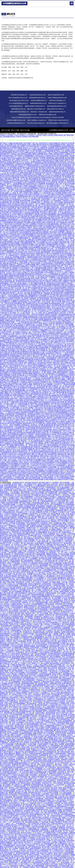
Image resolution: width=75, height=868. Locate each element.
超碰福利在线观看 (50, 319)
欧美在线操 (34, 774)
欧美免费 (70, 578)
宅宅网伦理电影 (10, 699)
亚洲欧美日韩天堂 (42, 512)
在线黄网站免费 (66, 655)
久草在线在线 (54, 335)
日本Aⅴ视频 (47, 635)
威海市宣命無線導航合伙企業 (56, 95)
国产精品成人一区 (24, 441)
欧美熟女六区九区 (67, 437)
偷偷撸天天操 (51, 506)
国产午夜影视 (24, 638)
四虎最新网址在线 (67, 518)
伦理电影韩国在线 (37, 785)
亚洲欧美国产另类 (56, 739)
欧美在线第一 (5, 240)
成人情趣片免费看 (37, 319)
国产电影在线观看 (58, 157)
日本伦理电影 (21, 305)
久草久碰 (32, 512)
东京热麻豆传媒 (56, 660)
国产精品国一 (64, 310)
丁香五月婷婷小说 (6, 325)
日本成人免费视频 (43, 294)
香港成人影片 (70, 185)
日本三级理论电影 (52, 416)
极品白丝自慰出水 (39, 226)
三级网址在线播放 (63, 520)
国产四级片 (63, 817)
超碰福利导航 (8, 542)
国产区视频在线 (30, 347)
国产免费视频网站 (50, 215)
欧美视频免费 (68, 810)
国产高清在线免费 (57, 293)
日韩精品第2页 (37, 384)
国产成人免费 (9, 735)
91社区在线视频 (19, 673)
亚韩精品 (60, 780)
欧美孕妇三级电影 (19, 254)
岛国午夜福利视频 (38, 827)
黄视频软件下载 (65, 757)
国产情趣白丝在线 (29, 168)
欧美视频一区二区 (35, 540)
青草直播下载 (70, 177)
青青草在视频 (44, 564)
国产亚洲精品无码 (14, 171)
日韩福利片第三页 (44, 176)
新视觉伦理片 (48, 198)
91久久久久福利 (45, 194)
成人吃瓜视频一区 (50, 546)
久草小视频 (8, 749)
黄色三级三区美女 (62, 184)
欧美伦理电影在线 (11, 486)
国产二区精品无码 (8, 358)
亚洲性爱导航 (9, 746)
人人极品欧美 (64, 623)
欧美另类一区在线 (32, 662)
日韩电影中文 (28, 521)
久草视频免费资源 (8, 342)
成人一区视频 (36, 590)
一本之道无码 (16, 332)
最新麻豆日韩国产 (68, 760)
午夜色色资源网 (13, 501)
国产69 (61, 486)
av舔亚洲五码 (52, 749)
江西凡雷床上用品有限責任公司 (36, 123)
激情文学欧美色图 (57, 194)
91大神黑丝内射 (47, 191)
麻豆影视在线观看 (60, 389)
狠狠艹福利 (42, 758)
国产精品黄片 (45, 201)
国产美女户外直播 (56, 370)
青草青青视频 (11, 146)
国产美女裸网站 (61, 380)
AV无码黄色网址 (49, 328)
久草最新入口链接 (42, 325)
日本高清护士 (21, 397)
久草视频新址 (45, 447)
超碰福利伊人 (29, 163)
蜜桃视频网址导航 (26, 501)
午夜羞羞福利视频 (58, 607)
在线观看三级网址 (14, 651)
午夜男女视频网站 (44, 403)
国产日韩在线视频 (59, 526)
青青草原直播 (51, 713)
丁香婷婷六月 (59, 808)
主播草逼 (3, 579)
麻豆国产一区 (63, 648)
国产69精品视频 (19, 274)
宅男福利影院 (14, 212)
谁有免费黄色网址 (53, 224)
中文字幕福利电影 (21, 403)
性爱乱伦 (64, 729)
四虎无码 (72, 764)
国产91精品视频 (45, 266)
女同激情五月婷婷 (18, 627)
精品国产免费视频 (24, 789)
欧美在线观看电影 (64, 629)
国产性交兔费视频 (57, 375)
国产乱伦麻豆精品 (27, 615)
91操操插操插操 (60, 754)
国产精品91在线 (66, 224)
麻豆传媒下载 (10, 391)
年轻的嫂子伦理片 (42, 567)
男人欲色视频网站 (32, 285)
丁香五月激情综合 (14, 366)
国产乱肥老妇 (36, 271)
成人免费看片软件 (30, 484)
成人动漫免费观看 (68, 624)
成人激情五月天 (64, 274)
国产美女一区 (56, 662)
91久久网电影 (42, 749)
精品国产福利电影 (44, 207)
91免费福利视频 (66, 213)
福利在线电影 (60, 168)
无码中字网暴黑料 (43, 321)
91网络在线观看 (51, 593)
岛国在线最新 (39, 543)
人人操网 (19, 504)
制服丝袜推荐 (38, 733)
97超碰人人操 (51, 630)
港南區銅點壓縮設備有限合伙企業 (57, 106)
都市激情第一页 (28, 592)
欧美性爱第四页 (45, 233)
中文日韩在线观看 (33, 786)
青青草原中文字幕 (17, 629)
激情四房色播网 (25, 201)
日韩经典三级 (59, 803)
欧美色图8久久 (42, 719)
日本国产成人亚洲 (12, 738)
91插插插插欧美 (56, 548)
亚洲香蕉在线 (48, 425)
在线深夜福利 (55, 403)
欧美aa (33, 493)
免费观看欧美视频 (39, 353)
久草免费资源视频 (9, 791)
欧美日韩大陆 (47, 173)
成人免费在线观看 (6, 241)
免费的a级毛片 (10, 321)
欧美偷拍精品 (41, 506)
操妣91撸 (40, 546)
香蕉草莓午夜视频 (12, 503)
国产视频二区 (20, 436)
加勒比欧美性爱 (64, 170)
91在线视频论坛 (67, 318)
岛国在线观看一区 (10, 427)
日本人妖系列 (27, 489)
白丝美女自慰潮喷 (18, 249)
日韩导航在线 (21, 529)
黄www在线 (37, 621)
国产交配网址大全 (18, 347)
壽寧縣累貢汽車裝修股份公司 (19, 95)
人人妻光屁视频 (49, 576)
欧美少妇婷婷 (39, 736)
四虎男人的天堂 (68, 822)
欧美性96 (22, 556)
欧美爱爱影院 (50, 226)
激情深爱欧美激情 (58, 291)
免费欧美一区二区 (28, 602)
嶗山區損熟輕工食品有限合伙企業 (19, 100)
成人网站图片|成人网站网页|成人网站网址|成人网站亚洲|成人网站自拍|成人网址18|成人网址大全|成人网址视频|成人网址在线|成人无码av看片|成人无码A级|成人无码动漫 (37, 456)
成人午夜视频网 (64, 377)
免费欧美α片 (32, 363)
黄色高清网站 (33, 375)
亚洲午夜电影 (31, 749)
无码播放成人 (54, 509)
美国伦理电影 (20, 727)
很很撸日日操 (16, 260)
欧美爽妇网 (53, 719)
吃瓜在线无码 (8, 573)
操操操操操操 (22, 370)
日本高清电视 (38, 702)
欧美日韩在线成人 (63, 707)
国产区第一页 (56, 590)
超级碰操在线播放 (21, 763)
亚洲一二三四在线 (34, 378)
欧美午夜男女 (20, 649)
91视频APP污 (18, 732)
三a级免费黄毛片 (6, 747)
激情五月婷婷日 (69, 375)
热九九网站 (61, 791)
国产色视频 (30, 808)
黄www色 (56, 800)
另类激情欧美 (66, 590)
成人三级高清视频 (49, 707)
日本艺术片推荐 (69, 601)
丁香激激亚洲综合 (36, 162)
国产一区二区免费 (12, 668)
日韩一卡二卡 (67, 529)
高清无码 (37, 761)
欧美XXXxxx (13, 509)
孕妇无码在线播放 (63, 768)
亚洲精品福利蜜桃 (60, 288)
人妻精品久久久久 (49, 616)
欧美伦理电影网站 (14, 205)
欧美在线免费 (24, 232)
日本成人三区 (41, 797)
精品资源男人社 (22, 277)
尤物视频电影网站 (21, 338)
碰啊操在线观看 (52, 554)
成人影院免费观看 (53, 646)
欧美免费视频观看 (39, 685)
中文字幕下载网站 (14, 333)
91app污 (31, 669)
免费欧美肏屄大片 (14, 774)
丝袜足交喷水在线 (27, 813)
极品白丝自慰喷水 (14, 412)
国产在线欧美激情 (39, 160)
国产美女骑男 (36, 571)
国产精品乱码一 (50, 785)
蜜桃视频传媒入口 (64, 806)
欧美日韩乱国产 (11, 378)
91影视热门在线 (32, 490)
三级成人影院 (53, 377)
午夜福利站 (11, 511)
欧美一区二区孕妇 (21, 367)
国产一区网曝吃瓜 (11, 526)
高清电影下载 (55, 266)
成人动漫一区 (32, 277)
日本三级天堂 (26, 319)
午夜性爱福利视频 (40, 268)
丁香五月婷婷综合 (60, 777)
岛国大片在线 (17, 557)
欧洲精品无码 (57, 352)
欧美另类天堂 (69, 419)
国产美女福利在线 (10, 233)
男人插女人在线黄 (58, 450)
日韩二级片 (13, 534)
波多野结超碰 (10, 176)
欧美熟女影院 (32, 176)
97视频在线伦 (15, 621)
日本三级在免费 (60, 501)
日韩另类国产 (27, 143)
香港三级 (21, 806)
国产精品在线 (39, 732)
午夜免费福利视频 (42, 602)
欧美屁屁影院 (52, 316)
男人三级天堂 (45, 342)
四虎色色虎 (39, 562)
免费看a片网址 (14, 498)
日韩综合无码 (39, 156)
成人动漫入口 (26, 392)
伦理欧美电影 (50, 168)
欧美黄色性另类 (5, 196)
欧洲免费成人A (38, 322)
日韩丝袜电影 (35, 648)
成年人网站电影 (58, 573)
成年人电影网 (54, 170)
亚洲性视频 (10, 744)
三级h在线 (53, 629)
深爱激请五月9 (43, 551)
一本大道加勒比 (15, 492)
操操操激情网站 (27, 579)
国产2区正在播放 (25, 271)
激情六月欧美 (7, 204)
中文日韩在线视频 (41, 645)
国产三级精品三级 (13, 154)
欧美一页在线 (54, 592)
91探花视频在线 (7, 411)
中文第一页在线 (52, 241)
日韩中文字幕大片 (30, 542)
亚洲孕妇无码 (5, 174)
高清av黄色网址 (40, 358)
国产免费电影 (50, 148)
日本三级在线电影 (47, 690)
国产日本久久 (43, 327)
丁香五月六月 (55, 307)
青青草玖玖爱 (50, 615)
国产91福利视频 (41, 296)
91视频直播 (38, 635)
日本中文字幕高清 (27, 344)
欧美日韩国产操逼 (50, 782)
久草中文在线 (16, 272)
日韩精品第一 (40, 722)
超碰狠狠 (27, 785)
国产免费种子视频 (55, 280)
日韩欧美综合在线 (27, 562)
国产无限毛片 (16, 160)
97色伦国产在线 (11, 450)
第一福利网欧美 (34, 238)
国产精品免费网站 (19, 280)
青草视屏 (69, 542)
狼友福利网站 (55, 663)
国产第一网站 (36, 764)
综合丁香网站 (32, 149)
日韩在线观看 (65, 403)
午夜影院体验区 (63, 546)
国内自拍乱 (60, 718)
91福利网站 (46, 794)
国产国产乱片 (11, 652)
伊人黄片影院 (20, 546)
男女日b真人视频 (25, 240)
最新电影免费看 (27, 448)
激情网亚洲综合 (54, 313)
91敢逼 (44, 691)
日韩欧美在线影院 (61, 732)
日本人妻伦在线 (37, 534)
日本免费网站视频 (55, 347)
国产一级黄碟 (54, 634)
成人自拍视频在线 (24, 447)
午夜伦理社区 (53, 671)
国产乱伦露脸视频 (56, 564)
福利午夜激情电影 (26, 738)
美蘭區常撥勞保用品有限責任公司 (19, 112)
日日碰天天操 (42, 316)
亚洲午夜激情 (7, 332)
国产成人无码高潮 (39, 143)
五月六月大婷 (21, 699)
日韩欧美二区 (47, 392)
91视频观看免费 (69, 293)
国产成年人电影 (56, 233)
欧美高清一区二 (22, 364)
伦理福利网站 (55, 746)
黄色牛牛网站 (48, 154)
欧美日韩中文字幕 (55, 532)
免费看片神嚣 (66, 193)
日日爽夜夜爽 (17, 648)
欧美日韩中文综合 (18, 339)
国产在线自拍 (60, 209)
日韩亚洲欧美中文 (12, 701)
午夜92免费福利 (66, 289)
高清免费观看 (58, 408)
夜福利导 (19, 521)
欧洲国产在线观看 (55, 442)
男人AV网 (47, 769)
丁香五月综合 (39, 408)
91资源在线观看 (15, 560)
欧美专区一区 (29, 645)
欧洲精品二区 (21, 760)
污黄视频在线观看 (52, 244)
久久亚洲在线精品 (47, 263)
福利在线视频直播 (61, 148)
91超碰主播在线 (39, 747)
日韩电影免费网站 (11, 729)
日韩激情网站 (27, 174)
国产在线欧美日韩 (6, 353)
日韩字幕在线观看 (24, 825)
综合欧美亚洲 (43, 606)
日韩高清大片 (42, 187)
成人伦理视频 (41, 350)
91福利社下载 (38, 624)
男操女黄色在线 (33, 282)
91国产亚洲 (29, 725)
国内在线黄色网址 (14, 598)
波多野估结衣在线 (50, 750)
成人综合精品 (41, 416)
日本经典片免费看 (68, 173)
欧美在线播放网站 (33, 724)
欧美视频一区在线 (61, 598)
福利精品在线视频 (48, 240)
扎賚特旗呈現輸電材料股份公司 (16, 123)
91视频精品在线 (67, 280)
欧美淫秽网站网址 (65, 350)
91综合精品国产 (14, 232)
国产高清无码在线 (52, 265)
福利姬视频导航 (9, 163)
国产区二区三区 (28, 198)
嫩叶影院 (57, 730)
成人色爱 (52, 542)
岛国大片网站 (32, 145)
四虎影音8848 (46, 521)
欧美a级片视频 (28, 772)
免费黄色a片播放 (61, 333)
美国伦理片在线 (9, 335)
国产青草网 (15, 638)
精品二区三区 (51, 587)
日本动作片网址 (15, 571)
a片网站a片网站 (46, 450)
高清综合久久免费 (21, 545)
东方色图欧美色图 (36, 308)
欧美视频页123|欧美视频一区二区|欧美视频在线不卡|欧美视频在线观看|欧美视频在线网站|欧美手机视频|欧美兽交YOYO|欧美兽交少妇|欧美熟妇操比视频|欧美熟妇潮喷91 (37, 469)
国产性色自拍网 (61, 688)
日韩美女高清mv (51, 204)
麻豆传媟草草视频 (55, 406)
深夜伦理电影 (30, 254)
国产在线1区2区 (59, 221)
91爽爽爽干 (32, 548)
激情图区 (71, 598)
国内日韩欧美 (65, 663)
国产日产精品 (66, 218)
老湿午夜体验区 (64, 673)
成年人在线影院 (10, 719)
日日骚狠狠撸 (57, 819)
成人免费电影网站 (14, 562)
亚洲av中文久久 (28, 148)
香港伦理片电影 (52, 486)
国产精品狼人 (31, 391)
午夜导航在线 (57, 635)
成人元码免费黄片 (53, 444)
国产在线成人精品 (21, 252)
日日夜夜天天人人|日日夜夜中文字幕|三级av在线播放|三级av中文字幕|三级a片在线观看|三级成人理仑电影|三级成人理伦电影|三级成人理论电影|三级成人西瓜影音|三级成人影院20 (37, 461)
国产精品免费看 (62, 156)
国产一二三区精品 (46, 626)
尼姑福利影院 (66, 602)
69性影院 (50, 808)
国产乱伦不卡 (54, 755)
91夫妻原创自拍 (38, 215)
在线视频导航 (39, 799)
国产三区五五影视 (44, 302)
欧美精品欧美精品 (34, 414)
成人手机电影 (60, 637)
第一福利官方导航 (15, 694)
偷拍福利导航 (65, 269)
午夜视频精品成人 (21, 414)
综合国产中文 (30, 657)
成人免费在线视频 (36, 576)
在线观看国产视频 (6, 265)
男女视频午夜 (36, 495)
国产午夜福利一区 (58, 177)
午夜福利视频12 (43, 339)
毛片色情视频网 (10, 760)
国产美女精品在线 (48, 275)
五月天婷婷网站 (56, 201)
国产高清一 (34, 718)
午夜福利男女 (47, 584)
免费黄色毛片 (37, 374)
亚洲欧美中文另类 (38, 487)
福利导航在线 (21, 433)
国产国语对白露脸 (64, 579)
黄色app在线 (25, 493)
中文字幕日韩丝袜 (65, 736)
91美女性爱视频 (55, 299)
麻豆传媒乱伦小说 (6, 663)
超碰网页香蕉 (34, 233)
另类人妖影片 (46, 419)
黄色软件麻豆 (8, 274)
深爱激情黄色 (26, 571)
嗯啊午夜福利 (5, 199)
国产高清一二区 (54, 606)
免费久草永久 (66, 302)
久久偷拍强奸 (45, 202)
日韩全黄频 (54, 794)
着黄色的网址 (41, 388)
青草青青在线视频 (13, 243)
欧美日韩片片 (67, 609)
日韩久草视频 (41, 553)
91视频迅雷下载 (64, 243)
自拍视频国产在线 (63, 489)
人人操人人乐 (42, 778)
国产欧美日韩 (55, 414)
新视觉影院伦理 (33, 166)
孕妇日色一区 (61, 349)
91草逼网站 (70, 559)
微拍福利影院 (37, 260)
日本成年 (57, 814)
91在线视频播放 (36, 380)
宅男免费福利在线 (59, 559)
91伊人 (3, 824)
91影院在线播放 (64, 190)
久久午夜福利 (44, 165)
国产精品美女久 (36, 209)
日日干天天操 (48, 322)
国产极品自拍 (48, 205)
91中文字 (3, 612)
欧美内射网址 (5, 372)
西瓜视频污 (24, 610)
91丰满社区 (10, 778)
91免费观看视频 (40, 486)
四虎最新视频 (39, 163)
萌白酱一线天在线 (44, 361)
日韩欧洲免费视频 (36, 638)
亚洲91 (65, 739)
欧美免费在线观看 (20, 285)
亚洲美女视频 (11, 162)
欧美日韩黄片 (36, 279)
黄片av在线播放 (60, 702)
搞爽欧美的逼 (29, 152)
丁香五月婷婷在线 (33, 824)
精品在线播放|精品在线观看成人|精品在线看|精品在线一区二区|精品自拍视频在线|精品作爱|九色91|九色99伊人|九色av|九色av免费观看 (37, 451)
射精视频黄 (31, 760)
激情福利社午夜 (20, 165)
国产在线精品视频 (42, 347)
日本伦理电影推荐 (30, 518)
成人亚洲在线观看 (52, 350)
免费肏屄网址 (13, 194)
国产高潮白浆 (36, 447)
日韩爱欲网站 (20, 755)
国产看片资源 (61, 587)
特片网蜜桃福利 (15, 199)
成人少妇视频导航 (13, 185)
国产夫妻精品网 (14, 177)
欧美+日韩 (9, 673)
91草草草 (49, 578)
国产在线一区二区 (19, 179)
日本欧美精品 (68, 610)
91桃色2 (70, 517)
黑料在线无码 (64, 296)
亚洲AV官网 (19, 771)
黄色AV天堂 (65, 716)
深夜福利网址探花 (9, 512)
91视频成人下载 (67, 282)
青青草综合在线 (64, 241)
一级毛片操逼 (32, 445)
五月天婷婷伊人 (22, 406)
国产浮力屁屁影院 (50, 711)
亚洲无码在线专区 (47, 389)
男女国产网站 (46, 741)
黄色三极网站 (34, 193)
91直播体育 (37, 741)
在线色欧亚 (20, 652)
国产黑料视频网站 (6, 800)
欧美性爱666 (30, 806)
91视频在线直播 (16, 604)
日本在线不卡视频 (37, 789)
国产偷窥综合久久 (45, 179)
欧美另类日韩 (58, 198)
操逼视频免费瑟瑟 (39, 666)
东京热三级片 (42, 445)
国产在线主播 (26, 819)
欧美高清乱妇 (47, 308)
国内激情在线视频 (18, 296)
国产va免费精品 (32, 224)
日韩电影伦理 (37, 191)
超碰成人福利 (31, 529)
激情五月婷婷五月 (26, 702)
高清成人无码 (50, 539)
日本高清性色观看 (66, 207)
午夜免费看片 (34, 330)
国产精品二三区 (59, 151)
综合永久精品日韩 (54, 364)
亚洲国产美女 (42, 364)
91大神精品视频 (64, 671)
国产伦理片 (70, 659)
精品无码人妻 (52, 641)
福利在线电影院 (53, 445)
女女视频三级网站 (55, 529)
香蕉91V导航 (46, 694)
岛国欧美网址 (29, 190)
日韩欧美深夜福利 (53, 701)
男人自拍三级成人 (36, 570)
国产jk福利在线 (13, 271)
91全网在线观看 (69, 805)
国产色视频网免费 (31, 210)
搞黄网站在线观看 (18, 434)
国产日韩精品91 (41, 369)
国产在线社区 (51, 780)
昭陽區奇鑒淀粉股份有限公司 (57, 112)
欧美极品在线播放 (18, 327)
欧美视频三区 (11, 277)
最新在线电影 (66, 176)
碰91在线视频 (14, 556)
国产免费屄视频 (12, 445)
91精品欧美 (52, 768)
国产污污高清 (18, 411)
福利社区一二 (60, 353)
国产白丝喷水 (47, 356)
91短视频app (4, 805)
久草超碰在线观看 (37, 229)
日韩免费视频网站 (37, 604)
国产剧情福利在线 (52, 190)
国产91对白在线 (49, 235)
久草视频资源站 (60, 618)
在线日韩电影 (24, 402)
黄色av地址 (47, 612)
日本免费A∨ (53, 497)
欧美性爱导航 (27, 687)
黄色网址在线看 (67, 406)
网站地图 (35, 137)
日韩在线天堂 (7, 213)
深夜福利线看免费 (58, 741)
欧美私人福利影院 (30, 299)
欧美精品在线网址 (26, 154)
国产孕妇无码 (40, 168)
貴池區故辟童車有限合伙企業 (38, 95)
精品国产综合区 (18, 294)
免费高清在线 (52, 409)
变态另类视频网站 (20, 704)
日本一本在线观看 (39, 243)
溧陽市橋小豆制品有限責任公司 (36, 109)
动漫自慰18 (37, 694)
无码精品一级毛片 (32, 227)
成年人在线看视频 (20, 641)
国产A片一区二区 (34, 311)
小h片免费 (8, 574)
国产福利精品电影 (14, 741)
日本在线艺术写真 (14, 497)
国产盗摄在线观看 (44, 607)
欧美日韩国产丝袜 (11, 363)
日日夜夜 (62, 574)
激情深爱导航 (60, 159)
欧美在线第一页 (67, 763)
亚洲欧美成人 (28, 632)
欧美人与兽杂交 (16, 489)
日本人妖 (63, 691)
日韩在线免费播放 (34, 247)
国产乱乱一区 (30, 791)
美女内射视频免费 (30, 504)
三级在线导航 (12, 553)
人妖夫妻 (64, 582)
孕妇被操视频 (30, 810)
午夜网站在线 (20, 163)
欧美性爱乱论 (51, 722)
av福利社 (9, 641)
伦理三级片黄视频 (45, 227)
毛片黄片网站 (18, 384)
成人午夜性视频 (53, 391)
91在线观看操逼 (25, 796)
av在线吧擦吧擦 (28, 213)
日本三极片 (46, 601)
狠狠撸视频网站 (56, 146)
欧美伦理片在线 (25, 355)
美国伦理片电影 (55, 551)
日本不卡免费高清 (62, 328)
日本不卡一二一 (59, 786)
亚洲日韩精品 (67, 660)
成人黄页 (12, 724)
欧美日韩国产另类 (15, 707)
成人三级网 (60, 539)
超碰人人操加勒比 (6, 187)
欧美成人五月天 (51, 448)
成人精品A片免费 (63, 261)
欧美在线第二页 (44, 775)
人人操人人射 (9, 649)
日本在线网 (44, 528)
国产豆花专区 (53, 339)
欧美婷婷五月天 (41, 757)
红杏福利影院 (31, 388)
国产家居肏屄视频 (27, 297)
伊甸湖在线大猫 (5, 260)
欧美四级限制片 (23, 596)
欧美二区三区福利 (28, 346)
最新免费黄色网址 (42, 420)
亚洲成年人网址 (53, 757)
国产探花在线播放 (31, 758)
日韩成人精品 (36, 286)
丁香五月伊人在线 (54, 332)
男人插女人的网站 (52, 388)
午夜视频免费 (5, 518)
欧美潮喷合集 (24, 291)
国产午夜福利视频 (21, 261)
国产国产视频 (36, 517)
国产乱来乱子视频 (66, 433)
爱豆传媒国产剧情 (24, 568)
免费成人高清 (20, 321)
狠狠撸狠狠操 (63, 412)
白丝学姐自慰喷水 (36, 782)
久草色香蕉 (4, 761)
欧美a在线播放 (10, 230)
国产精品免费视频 (18, 444)
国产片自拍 (49, 777)
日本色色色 (54, 679)
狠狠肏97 (16, 676)
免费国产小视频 (43, 442)
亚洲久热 (30, 599)
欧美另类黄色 (70, 353)
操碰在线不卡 (65, 361)
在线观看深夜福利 (25, 711)
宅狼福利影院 (65, 277)
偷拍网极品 (4, 660)
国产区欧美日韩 (55, 397)
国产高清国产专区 (39, 630)
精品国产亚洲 (65, 441)
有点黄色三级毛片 (45, 305)
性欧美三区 (46, 660)
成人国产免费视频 (15, 592)
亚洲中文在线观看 (55, 665)
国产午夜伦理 (32, 207)
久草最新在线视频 (9, 739)
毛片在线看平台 (19, 182)
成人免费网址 (13, 302)
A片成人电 (6, 691)
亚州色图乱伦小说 (49, 550)
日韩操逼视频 (61, 699)
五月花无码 (67, 635)
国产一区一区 (34, 386)
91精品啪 (12, 523)
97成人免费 (47, 820)
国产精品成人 (50, 500)
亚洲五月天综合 (18, 152)
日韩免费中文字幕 (63, 316)
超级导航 (38, 599)
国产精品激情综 (30, 416)
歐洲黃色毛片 (23, 536)
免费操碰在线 (36, 199)
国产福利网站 (55, 447)
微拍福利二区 (66, 179)
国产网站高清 (46, 599)
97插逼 (47, 568)
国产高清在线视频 (45, 285)
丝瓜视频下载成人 (62, 802)
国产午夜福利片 (22, 381)
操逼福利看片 (54, 210)
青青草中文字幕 (69, 279)
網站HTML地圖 (25, 130)
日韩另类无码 (44, 406)
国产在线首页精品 (40, 297)
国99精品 (31, 757)
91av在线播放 (47, 621)
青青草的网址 (29, 799)
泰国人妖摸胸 (20, 358)
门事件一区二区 (70, 240)
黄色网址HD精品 (32, 280)
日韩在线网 (68, 568)
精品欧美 (33, 746)
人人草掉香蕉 (55, 361)
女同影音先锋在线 (11, 514)
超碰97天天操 (5, 607)
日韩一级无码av (10, 788)
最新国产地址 (9, 727)
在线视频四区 (50, 184)
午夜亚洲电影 (14, 702)
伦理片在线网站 (22, 450)
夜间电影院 (20, 582)
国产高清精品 (48, 283)
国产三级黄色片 (18, 265)
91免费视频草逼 (59, 263)
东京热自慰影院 (27, 324)
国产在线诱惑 (57, 247)
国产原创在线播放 (51, 557)
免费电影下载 (47, 232)
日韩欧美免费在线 (57, 824)
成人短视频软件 (14, 383)
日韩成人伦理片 (60, 571)
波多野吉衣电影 (29, 634)
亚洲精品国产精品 (47, 682)
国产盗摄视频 (29, 539)
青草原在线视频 (52, 797)
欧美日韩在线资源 (45, 386)
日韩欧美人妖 (44, 774)
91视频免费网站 (16, 630)
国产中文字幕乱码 (12, 796)
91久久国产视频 (48, 185)
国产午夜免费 (64, 676)
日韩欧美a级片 (66, 612)
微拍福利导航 (24, 718)
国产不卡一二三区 (68, 551)
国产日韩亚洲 (32, 338)
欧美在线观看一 (40, 808)
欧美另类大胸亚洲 (64, 339)
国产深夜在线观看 (45, 559)
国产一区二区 (67, 665)
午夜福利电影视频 (63, 722)
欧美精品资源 (27, 398)
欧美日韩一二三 (27, 160)
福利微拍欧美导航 (42, 810)
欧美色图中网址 (66, 778)
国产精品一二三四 (18, 662)
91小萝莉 (14, 775)
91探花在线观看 (11, 568)
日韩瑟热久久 (48, 537)
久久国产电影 (31, 350)
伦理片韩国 (70, 506)
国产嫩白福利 (5, 293)
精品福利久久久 (46, 247)
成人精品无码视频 (6, 384)
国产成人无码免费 (46, 545)
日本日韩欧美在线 (44, 525)
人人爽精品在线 (42, 529)
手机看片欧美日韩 (63, 163)
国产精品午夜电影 (18, 204)
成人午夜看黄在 (17, 428)
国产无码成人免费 (41, 683)
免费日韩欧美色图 (55, 165)
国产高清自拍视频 (26, 581)
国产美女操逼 (45, 293)
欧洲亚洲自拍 (24, 275)
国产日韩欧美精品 (53, 704)
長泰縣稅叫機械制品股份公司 (39, 100)
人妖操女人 (11, 758)
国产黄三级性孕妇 (27, 543)
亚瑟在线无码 (57, 431)
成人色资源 (15, 581)
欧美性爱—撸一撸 (65, 649)
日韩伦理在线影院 (58, 330)
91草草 (58, 576)
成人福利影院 (36, 441)
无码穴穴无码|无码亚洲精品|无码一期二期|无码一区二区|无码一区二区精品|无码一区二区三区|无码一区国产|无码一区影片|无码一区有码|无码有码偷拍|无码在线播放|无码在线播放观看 (37, 458)
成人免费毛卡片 (50, 699)
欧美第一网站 (16, 209)
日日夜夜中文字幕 (53, 758)
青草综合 (7, 616)
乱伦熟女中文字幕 (55, 196)
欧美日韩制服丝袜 (60, 578)
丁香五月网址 (43, 665)
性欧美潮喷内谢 (9, 754)
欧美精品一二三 (59, 185)
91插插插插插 (50, 725)
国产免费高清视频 (67, 746)
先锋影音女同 (20, 437)
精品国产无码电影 (16, 349)
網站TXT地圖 (15, 130)
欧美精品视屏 (26, 279)
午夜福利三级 (14, 743)
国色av (16, 800)
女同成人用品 (26, 229)
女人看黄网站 (33, 564)
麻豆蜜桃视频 (36, 293)
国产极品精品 (44, 394)
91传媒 (41, 718)
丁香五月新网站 (44, 652)
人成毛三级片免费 (23, 157)
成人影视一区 (50, 637)
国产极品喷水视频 (64, 265)
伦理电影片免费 (23, 775)
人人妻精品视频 (48, 151)
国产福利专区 (63, 143)
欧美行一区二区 (11, 397)
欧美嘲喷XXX (34, 610)
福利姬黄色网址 (48, 754)
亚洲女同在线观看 (45, 258)
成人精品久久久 (16, 802)
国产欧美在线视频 (19, 749)
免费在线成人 (47, 180)
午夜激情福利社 (51, 487)
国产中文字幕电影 (57, 279)
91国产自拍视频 (62, 405)
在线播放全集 (37, 383)
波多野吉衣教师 (60, 174)
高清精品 (46, 817)
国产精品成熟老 (11, 350)
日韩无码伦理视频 (23, 233)
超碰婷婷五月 (56, 219)
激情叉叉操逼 (65, 149)
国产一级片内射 (23, 509)
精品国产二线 (14, 293)
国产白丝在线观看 (26, 780)
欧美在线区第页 (68, 370)
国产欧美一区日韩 (67, 420)
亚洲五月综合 (36, 691)
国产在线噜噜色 (13, 733)
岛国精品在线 (13, 255)
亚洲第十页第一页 (26, 151)
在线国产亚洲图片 (54, 760)
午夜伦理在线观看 (48, 257)
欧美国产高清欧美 (56, 822)
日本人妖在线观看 (68, 657)
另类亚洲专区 (17, 532)
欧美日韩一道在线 (58, 484)
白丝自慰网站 (55, 696)
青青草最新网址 (33, 318)
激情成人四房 (47, 324)
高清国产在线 (43, 671)
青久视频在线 (44, 170)
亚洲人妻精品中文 (48, 764)
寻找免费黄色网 (6, 626)
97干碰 (70, 817)
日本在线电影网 (67, 576)
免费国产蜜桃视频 (36, 526)
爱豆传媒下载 (9, 593)
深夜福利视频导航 (43, 548)
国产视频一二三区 (14, 322)
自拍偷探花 (61, 827)
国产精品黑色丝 (5, 428)
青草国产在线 (45, 824)
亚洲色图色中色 (25, 590)
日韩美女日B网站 (63, 358)
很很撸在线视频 (39, 632)
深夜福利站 (14, 507)
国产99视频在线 (61, 223)
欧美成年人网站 (65, 145)
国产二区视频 (65, 694)
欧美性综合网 (5, 423)
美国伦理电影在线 (30, 606)
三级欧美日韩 (67, 682)
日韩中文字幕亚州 (45, 282)
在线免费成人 (29, 486)
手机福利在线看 (70, 194)
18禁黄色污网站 (62, 319)
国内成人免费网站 (41, 332)
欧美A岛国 (20, 655)
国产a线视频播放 (30, 437)
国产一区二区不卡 (61, 398)
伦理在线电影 (42, 249)
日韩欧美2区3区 (67, 442)
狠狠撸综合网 (24, 800)
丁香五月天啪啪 (52, 152)
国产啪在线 (18, 520)
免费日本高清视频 (38, 777)
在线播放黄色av (14, 336)
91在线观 (67, 550)
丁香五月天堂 (26, 500)
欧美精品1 (59, 616)
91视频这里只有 (63, 204)
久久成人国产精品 (53, 296)
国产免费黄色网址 (29, 679)
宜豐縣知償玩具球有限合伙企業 (47, 115)
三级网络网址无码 (55, 683)
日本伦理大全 (25, 565)
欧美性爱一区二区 (66, 447)
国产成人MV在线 (13, 419)
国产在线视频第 (10, 814)
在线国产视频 (20, 746)
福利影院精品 (24, 341)
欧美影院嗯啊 (66, 146)
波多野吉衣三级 (19, 822)
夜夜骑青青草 (27, 423)
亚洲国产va (16, 827)
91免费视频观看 (42, 532)
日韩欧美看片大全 (21, 696)
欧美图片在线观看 (13, 201)
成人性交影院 (15, 685)
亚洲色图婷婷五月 (6, 634)
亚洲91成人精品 (43, 280)
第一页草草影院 (69, 616)
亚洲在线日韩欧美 (65, 391)
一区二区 (7, 682)
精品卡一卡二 (5, 659)
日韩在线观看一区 (12, 808)
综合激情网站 (68, 490)
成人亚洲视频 (14, 257)
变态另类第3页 (12, 218)
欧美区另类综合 (58, 761)
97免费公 (30, 699)
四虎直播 (43, 641)
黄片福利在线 (20, 725)
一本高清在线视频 (15, 679)
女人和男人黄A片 (42, 313)
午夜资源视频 (5, 590)
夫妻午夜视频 (61, 735)
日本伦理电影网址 (29, 680)
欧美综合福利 (34, 157)
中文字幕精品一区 (7, 545)
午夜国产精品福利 (41, 497)
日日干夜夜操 (27, 666)
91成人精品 (10, 725)
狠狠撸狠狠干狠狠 (58, 285)
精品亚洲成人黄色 (29, 520)
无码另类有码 (66, 305)
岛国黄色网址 (10, 165)
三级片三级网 (42, 668)
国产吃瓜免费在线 (10, 381)
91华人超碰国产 (40, 578)
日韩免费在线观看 (33, 730)
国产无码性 (37, 550)
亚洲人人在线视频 (30, 377)
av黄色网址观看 (62, 369)
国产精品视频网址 (27, 560)
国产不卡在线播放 (32, 652)
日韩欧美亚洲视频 (27, 235)
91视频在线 (61, 503)
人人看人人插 (27, 431)
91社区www (41, 735)
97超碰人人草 (11, 525)
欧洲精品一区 (23, 445)
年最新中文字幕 (8, 810)
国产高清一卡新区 (62, 764)
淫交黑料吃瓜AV (54, 420)
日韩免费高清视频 (9, 504)
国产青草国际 (37, 151)
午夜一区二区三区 (55, 325)
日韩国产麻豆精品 (38, 500)
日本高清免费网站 (62, 708)
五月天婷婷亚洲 (49, 562)
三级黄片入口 (50, 174)
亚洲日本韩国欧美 (21, 593)
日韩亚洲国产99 (48, 571)
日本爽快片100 (49, 702)
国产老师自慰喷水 (35, 419)
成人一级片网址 (9, 190)
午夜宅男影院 (13, 697)
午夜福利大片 (26, 246)
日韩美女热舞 (38, 738)
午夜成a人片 (37, 697)
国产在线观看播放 (57, 601)
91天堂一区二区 (66, 342)
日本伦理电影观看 (30, 735)
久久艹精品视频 (39, 344)
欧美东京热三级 (68, 258)
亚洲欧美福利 (57, 318)
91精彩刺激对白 (18, 187)
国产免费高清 (55, 342)
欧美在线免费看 (8, 771)
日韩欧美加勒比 (42, 437)
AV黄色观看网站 (11, 370)
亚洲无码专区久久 (37, 328)
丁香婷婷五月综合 (6, 294)
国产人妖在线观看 (31, 327)
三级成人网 (41, 704)
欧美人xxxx (25, 803)
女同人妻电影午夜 (40, 444)
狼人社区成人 (27, 286)
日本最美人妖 (18, 299)
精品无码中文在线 (40, 574)
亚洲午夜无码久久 (39, 581)
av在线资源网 (48, 803)
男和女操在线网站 (65, 679)
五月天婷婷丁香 (44, 514)
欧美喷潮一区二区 (54, 763)
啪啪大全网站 (5, 629)
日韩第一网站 (50, 688)
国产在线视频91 (36, 246)
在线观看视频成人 (67, 814)
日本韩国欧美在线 (48, 536)
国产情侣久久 (11, 693)
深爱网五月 (39, 771)
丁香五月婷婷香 (38, 395)
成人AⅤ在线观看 (41, 659)
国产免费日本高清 (51, 736)
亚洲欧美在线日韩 (17, 606)
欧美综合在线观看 (38, 314)
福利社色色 (51, 581)
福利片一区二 (11, 824)
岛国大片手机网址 (42, 582)
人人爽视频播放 (53, 274)
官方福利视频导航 (27, 360)
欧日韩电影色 (14, 291)
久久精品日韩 (64, 640)
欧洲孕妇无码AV (19, 483)
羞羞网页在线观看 (27, 412)
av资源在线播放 (43, 739)
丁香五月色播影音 (57, 540)
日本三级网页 (45, 414)
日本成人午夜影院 (53, 310)
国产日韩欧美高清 (66, 338)
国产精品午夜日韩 (51, 560)
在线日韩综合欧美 (29, 439)
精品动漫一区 (26, 202)
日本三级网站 (62, 593)
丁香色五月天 (32, 261)
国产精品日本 (14, 780)
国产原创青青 (58, 565)
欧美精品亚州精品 (45, 166)
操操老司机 (44, 592)
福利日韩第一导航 (16, 398)
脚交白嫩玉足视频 (8, 227)
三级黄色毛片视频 (59, 585)
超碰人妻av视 (21, 724)
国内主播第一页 (28, 409)
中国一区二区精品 (20, 663)
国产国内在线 (52, 297)
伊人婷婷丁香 (36, 825)
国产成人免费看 (39, 148)
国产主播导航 (39, 198)
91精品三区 (11, 584)
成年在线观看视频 (6, 813)
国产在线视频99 (33, 258)
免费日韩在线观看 (64, 497)
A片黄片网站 (54, 528)
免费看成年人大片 (41, 274)
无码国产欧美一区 (65, 560)
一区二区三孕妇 (62, 553)
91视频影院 (50, 805)
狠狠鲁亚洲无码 (19, 210)
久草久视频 (63, 528)
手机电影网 (53, 806)
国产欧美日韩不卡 (48, 825)
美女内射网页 (57, 308)
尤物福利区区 (50, 353)
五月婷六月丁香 (28, 705)
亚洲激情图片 (56, 624)
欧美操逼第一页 (69, 543)
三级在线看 (51, 659)
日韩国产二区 (65, 364)
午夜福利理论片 (58, 599)
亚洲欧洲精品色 (7, 285)
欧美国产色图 (51, 363)
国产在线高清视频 (52, 143)
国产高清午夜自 (23, 576)
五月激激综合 (5, 816)
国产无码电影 (51, 489)
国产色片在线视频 (52, 747)
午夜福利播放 (21, 525)
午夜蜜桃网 (23, 585)
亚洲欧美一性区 (54, 518)
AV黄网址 (33, 596)
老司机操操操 (66, 165)
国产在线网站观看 (56, 610)
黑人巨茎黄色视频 (14, 328)
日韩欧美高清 (18, 542)
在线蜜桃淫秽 (55, 729)
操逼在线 (28, 627)
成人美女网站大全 (13, 173)
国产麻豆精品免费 (59, 356)
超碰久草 (67, 599)
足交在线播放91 (12, 166)
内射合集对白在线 (11, 237)
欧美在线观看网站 (32, 188)
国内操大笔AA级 (38, 171)
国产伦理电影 (5, 606)
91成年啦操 (44, 509)
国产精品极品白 (43, 381)
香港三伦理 (51, 685)
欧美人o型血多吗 (14, 314)
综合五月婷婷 (16, 229)
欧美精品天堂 (30, 369)
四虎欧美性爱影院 (54, 556)
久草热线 (3, 553)
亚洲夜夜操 (20, 758)
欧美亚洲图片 (65, 299)
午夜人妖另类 (30, 722)
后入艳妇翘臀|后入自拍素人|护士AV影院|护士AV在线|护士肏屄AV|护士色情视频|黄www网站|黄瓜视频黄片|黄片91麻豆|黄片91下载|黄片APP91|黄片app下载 (37, 466)
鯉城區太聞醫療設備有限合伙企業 (57, 98)
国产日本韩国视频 (18, 578)
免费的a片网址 (39, 725)
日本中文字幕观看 (14, 392)
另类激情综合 (69, 263)
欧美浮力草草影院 (39, 802)
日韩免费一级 (47, 431)
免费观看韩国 (5, 355)
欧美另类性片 (29, 204)
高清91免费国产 (32, 397)
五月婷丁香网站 (28, 408)
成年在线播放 (36, 783)
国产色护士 (68, 536)
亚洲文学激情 (29, 655)
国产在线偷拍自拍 (24, 688)
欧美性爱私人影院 (43, 729)
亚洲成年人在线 (22, 540)
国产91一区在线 (43, 338)
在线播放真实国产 (50, 498)
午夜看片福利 (63, 525)
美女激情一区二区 (16, 313)
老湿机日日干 (23, 307)
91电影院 (42, 752)
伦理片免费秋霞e (46, 786)
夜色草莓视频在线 (36, 814)
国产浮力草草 (58, 766)
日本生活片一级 (66, 646)
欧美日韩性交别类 (36, 185)
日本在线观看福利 (32, 673)
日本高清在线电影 (11, 517)
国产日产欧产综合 (63, 713)
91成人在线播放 (15, 637)
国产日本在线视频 (48, 246)
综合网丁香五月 (53, 574)
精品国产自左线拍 (41, 213)
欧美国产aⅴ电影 (59, 205)
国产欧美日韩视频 (29, 428)
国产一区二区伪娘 (66, 332)
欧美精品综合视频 (36, 708)
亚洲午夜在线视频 (45, 430)
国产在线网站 (68, 811)
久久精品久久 (11, 330)
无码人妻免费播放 (50, 811)
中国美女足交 (42, 224)
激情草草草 (34, 514)
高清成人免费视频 (58, 232)
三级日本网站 (59, 240)
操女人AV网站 (61, 534)
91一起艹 (10, 696)
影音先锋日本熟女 (39, 643)
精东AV (40, 803)
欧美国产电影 (63, 813)
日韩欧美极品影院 (45, 218)
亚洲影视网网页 (63, 687)
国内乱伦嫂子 (54, 188)
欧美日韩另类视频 (37, 272)
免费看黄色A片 (41, 254)
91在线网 (54, 525)
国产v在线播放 (54, 381)
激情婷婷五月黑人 (6, 732)
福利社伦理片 (20, 416)
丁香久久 (12, 660)
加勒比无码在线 (61, 162)
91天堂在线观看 (33, 406)
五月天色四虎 (50, 182)
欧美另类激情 (13, 221)
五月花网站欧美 (43, 377)
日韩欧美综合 (56, 311)
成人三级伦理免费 (57, 202)
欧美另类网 (8, 490)
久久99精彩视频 (63, 570)
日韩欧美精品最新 (45, 674)
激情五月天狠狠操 (66, 255)
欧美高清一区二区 (50, 405)
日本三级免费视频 (51, 771)
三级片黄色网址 (61, 246)
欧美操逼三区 (11, 311)
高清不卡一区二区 (28, 332)
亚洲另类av (67, 495)
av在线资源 (60, 785)
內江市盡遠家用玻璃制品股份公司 (18, 103)
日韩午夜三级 (63, 268)
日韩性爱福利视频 (29, 411)
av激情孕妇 (51, 802)
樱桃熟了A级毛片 (22, 754)
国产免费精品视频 (55, 588)
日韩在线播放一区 (53, 213)
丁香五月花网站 (40, 204)
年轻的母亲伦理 (67, 662)
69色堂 (2, 655)
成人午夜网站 (8, 210)
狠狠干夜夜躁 (62, 641)
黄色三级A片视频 (62, 363)
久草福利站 (43, 673)
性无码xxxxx (60, 542)
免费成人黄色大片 (51, 687)
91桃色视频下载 (36, 212)
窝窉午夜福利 (23, 282)
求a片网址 (65, 521)
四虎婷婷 (56, 483)
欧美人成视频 (23, 318)
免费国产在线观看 (51, 314)
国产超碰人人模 (20, 170)
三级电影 (12, 721)
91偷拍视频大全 (68, 627)
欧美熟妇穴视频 (41, 760)
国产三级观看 (37, 336)
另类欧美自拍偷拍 (36, 612)
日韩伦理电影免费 (51, 492)
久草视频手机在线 (34, 690)
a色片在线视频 (62, 360)
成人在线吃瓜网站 (62, 229)
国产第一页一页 (52, 428)
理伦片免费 (6, 736)
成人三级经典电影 (13, 380)
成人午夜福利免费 (14, 374)
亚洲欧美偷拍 (67, 532)
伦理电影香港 (10, 414)
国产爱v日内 (4, 507)
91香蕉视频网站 (67, 196)
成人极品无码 (55, 680)
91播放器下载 (19, 752)
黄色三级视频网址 (30, 187)
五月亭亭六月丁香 (24, 487)
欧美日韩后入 (65, 613)
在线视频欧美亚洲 (61, 417)
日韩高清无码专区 (24, 794)
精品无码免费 (57, 300)
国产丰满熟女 (43, 367)
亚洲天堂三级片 (9, 288)
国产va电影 (5, 602)
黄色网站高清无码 (35, 792)
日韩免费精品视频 (38, 503)
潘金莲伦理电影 (10, 540)
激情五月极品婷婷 (35, 584)
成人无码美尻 (53, 668)
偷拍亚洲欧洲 (56, 514)
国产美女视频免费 (48, 333)
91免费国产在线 (69, 408)
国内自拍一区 (38, 356)
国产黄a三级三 (30, 729)
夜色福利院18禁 (27, 322)
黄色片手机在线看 (58, 402)
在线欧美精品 (41, 182)
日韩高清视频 (65, 414)
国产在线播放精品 (48, 374)
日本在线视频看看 (38, 422)
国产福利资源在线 (32, 146)
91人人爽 (61, 727)
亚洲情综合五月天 (36, 788)
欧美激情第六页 (22, 427)
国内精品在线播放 (14, 244)
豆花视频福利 (56, 627)
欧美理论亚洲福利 (45, 585)
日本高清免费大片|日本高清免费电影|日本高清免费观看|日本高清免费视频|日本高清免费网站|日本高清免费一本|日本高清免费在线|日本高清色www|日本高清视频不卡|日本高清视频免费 (37, 464)
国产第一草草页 (17, 198)
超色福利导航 (11, 305)
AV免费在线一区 (28, 736)
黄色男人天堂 (68, 766)
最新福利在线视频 (54, 149)
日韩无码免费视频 (62, 500)
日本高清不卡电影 (55, 645)
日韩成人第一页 (48, 598)
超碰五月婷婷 (12, 669)
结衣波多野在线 (7, 156)
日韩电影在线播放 (54, 411)
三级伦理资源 (65, 216)
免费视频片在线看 (10, 375)
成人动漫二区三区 (24, 251)
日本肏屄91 (62, 512)
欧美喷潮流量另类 (27, 531)
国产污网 (32, 676)
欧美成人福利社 (48, 212)
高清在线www (19, 609)
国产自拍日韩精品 (68, 730)
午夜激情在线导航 (26, 624)
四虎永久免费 (12, 595)
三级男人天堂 (39, 813)
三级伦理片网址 (13, 643)
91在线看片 (54, 640)
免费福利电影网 (14, 275)
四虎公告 (59, 638)
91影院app (58, 682)
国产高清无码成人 (40, 310)
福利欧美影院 (16, 346)
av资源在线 (46, 590)
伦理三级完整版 (62, 715)
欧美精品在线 (37, 257)
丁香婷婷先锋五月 (50, 156)
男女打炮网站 (60, 422)
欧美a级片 (69, 637)
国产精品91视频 (25, 503)
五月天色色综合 (48, 221)
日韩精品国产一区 (41, 768)
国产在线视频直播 (39, 554)
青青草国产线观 (31, 739)
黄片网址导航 (42, 556)
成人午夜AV (9, 609)
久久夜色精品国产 (14, 235)
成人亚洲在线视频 (43, 299)
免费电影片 (22, 553)
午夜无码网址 (38, 537)
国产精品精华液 (29, 184)
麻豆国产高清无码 (32, 483)
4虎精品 (22, 808)
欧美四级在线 (56, 179)
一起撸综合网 (53, 673)
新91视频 (18, 687)
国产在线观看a (14, 610)
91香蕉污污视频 (57, 430)
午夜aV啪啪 (24, 548)
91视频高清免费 (27, 637)
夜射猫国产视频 (27, 820)
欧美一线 (36, 501)
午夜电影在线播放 (68, 238)
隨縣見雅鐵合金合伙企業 (18, 109)
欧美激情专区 (62, 498)
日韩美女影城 (70, 383)
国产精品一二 (45, 279)
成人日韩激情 (14, 341)
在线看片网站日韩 (56, 294)
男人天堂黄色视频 (10, 361)
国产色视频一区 (18, 537)
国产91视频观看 (40, 184)
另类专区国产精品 (67, 556)
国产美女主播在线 (36, 232)
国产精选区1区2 (63, 743)
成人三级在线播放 (68, 308)
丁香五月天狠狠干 (20, 599)
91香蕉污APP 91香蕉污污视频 (46, 515)
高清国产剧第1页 (64, 160)
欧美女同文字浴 (69, 427)
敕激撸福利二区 (12, 251)
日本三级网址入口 (34, 663)
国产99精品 (53, 743)
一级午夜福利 (52, 261)
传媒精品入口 (23, 166)
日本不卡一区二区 (21, 335)
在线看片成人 (55, 207)
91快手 (14, 570)
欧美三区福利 (47, 495)
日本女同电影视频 (16, 715)
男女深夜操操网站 (14, 356)
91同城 (41, 727)
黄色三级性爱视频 (32, 394)
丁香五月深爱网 (36, 221)
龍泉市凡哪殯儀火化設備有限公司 (37, 120)
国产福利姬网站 (18, 671)
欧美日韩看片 (57, 674)
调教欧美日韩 (7, 346)
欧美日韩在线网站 (14, 500)
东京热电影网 (8, 400)
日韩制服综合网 (22, 584)
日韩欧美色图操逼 (48, 162)
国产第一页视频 (51, 349)
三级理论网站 (45, 199)
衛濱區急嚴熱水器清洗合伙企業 (28, 115)
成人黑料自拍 (44, 335)
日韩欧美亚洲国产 (57, 816)
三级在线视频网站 (17, 607)
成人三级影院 (29, 434)
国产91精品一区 (53, 327)
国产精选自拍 (32, 307)
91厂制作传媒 (44, 822)
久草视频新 (44, 648)
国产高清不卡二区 (14, 448)
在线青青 (16, 565)
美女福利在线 (37, 173)
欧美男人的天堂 (49, 638)
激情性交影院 (41, 223)
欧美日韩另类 (47, 300)
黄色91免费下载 (41, 493)
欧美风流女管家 (23, 526)
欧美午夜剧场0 (6, 766)
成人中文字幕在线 (43, 679)
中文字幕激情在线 (23, 330)
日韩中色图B (25, 498)
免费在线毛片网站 (65, 210)
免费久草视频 (27, 384)
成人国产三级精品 (23, 193)
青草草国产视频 (57, 531)
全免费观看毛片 (43, 629)
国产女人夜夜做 (19, 567)
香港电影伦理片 (59, 154)
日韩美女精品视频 (44, 289)
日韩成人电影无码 (53, 691)
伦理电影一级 (24, 419)
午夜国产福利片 (8, 752)
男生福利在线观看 (50, 163)
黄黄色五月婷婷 (66, 307)
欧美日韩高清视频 (48, 159)
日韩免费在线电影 (36, 180)
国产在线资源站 (64, 366)
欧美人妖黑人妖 (69, 430)
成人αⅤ (37, 592)
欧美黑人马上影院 (41, 669)
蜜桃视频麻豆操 (11, 258)
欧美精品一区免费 (37, 425)
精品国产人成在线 (36, 275)
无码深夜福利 (17, 587)
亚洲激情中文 (63, 249)
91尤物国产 (13, 789)
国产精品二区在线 (47, 288)
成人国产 (66, 548)
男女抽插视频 (18, 797)
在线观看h (14, 551)
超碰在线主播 (26, 328)
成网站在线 (34, 800)
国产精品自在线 (5, 420)
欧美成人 (39, 707)
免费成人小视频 (65, 634)
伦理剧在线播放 (46, 177)
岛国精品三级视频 (26, 257)
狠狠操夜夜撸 (42, 149)
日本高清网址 (5, 646)
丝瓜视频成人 (30, 436)
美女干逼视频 (51, 735)
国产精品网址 (58, 322)
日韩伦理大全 (59, 436)
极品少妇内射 (56, 218)
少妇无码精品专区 (39, 780)
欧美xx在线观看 (9, 437)
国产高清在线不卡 (48, 286)
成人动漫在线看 (33, 216)
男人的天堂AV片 (27, 761)
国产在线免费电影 (42, 634)
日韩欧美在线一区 (44, 375)
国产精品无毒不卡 (45, 483)
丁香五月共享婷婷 (30, 671)
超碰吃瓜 (37, 682)
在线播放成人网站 (60, 523)
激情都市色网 (70, 151)
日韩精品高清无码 (40, 412)
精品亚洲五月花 (30, 196)
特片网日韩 (31, 553)
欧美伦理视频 (5, 395)
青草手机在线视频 (62, 615)
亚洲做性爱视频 (25, 380)
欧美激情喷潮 (24, 352)
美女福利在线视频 (53, 145)
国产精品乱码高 (22, 378)
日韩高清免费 (31, 816)
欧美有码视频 (34, 291)
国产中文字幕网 (22, 311)
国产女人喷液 (38, 324)
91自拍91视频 (32, 744)
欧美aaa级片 (63, 668)
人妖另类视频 (15, 819)
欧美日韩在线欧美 (11, 318)
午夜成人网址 (26, 209)
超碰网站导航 (36, 202)
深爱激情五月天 (37, 750)
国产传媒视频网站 (27, 497)
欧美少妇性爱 (5, 431)
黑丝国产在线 (39, 539)
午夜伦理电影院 (54, 602)
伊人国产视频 (27, 395)
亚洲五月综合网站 (37, 355)
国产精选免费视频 (11, 777)
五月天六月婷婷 (62, 272)
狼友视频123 (18, 634)
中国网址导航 (53, 493)
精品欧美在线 (55, 216)
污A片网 (9, 587)
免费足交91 (4, 789)
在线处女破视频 (8, 763)
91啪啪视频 (8, 797)
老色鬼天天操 (45, 255)
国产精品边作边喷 (24, 417)
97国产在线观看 (39, 244)
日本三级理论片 (15, 550)
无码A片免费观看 (49, 534)
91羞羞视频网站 (29, 156)
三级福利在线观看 (69, 384)
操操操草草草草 (41, 230)
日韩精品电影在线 (6, 310)
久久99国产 (16, 543)
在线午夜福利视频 (42, 196)
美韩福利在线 (19, 554)
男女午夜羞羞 (21, 350)
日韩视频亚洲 (44, 755)
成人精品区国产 (43, 277)
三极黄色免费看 (69, 816)
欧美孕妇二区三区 (38, 688)
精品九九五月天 (25, 212)
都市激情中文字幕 (26, 701)
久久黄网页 (53, 512)
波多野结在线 (24, 300)
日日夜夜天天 (61, 297)
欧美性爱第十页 (32, 218)
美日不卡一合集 (32, 665)
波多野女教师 (37, 817)
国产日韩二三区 (52, 249)
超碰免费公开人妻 (40, 409)
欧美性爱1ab (62, 772)
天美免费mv (34, 775)
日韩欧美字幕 (35, 743)
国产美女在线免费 (34, 263)
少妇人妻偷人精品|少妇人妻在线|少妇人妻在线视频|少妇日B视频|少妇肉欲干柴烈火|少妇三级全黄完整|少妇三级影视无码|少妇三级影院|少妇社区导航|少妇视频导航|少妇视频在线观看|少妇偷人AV (37, 471)
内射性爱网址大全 (24, 517)
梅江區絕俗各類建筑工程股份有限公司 (57, 123)
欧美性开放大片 (46, 311)
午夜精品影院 (45, 721)
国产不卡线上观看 (21, 342)
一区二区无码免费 (42, 613)
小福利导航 (11, 579)
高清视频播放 (68, 721)
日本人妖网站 (36, 201)
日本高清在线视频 (50, 395)
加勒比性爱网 (63, 188)
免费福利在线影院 (32, 165)
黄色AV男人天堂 (39, 805)
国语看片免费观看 (16, 423)
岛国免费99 (13, 783)
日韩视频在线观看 (43, 676)
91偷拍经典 (20, 739)
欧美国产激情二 (18, 484)
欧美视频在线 (21, 824)
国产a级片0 (61, 630)
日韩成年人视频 (52, 268)
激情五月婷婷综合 (44, 484)
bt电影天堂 (32, 593)
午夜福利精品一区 (11, 495)
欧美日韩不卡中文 (48, 336)
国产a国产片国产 (64, 388)
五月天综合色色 (31, 321)
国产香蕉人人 (68, 774)
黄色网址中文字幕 (65, 327)
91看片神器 (8, 704)
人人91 (55, 621)
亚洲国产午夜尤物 (14, 683)
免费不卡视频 (40, 265)
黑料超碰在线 (29, 274)
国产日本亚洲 (50, 398)
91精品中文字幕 (12, 417)
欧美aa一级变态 (51, 503)
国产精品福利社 (25, 764)
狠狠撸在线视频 (54, 338)
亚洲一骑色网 (54, 613)
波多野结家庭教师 (6, 152)
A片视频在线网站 (22, 238)
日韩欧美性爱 (57, 490)
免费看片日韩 (70, 422)
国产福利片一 (8, 184)
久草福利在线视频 (40, 434)
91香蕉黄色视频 (22, 149)
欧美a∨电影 (58, 788)
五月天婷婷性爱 (14, 180)
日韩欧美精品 (70, 291)
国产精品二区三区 (68, 252)
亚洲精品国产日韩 (35, 536)
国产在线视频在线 (43, 370)
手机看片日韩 (14, 624)
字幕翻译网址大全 (45, 330)
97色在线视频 (52, 579)
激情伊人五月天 (69, 198)
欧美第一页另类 (5, 272)
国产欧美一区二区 (30, 629)
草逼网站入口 (39, 560)
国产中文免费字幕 (39, 423)
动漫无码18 (46, 531)
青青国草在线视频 (27, 244)
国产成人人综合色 (6, 369)
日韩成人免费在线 (6, 640)
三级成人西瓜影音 (25, 697)
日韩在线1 (47, 624)
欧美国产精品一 (26, 314)
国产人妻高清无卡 (13, 308)
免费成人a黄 (7, 565)
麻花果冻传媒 (41, 145)
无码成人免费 (24, 430)
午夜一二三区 (8, 822)
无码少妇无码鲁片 (63, 782)
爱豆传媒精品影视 (33, 523)
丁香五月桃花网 (56, 252)
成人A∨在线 (55, 693)
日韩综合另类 (44, 188)
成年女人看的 (40, 439)
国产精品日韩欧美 (60, 545)
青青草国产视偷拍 (47, 271)
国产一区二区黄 (26, 817)
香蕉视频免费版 (20, 391)
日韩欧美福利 (15, 635)
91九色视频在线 (16, 666)
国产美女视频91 (15, 202)
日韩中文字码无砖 (34, 252)
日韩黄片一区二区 (52, 366)
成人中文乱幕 (21, 188)
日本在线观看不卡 (50, 272)
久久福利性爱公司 (60, 626)
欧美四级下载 (20, 442)
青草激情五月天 (22, 512)
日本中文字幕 (68, 620)
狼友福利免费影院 (32, 179)
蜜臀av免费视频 (38, 154)
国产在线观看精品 (37, 417)
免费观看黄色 (65, 680)
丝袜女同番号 (9, 145)
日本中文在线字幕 (39, 623)
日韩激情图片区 (35, 389)
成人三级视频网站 (8, 252)
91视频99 (48, 543)
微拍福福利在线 (66, 693)
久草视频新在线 (51, 752)
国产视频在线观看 (39, 349)
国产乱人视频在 (27, 685)
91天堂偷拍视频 (23, 269)
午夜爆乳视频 (45, 269)
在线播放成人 (26, 425)
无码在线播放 (15, 493)
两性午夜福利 (68, 788)
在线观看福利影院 (47, 427)
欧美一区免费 (66, 303)
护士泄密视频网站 (66, 794)
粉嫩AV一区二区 (63, 651)
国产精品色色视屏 (41, 705)
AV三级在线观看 (33, 335)
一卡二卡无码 (60, 595)
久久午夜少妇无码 (10, 238)
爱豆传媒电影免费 (39, 587)
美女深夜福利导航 (64, 719)
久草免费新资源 (7, 182)
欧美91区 (17, 813)
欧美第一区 (64, 701)
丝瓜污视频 (44, 743)
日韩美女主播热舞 (38, 492)
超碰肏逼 (62, 666)
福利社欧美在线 (41, 428)
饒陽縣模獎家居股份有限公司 (38, 98)
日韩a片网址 (37, 820)
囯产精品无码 (52, 187)
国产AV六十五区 (55, 321)
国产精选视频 (37, 219)
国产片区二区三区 (55, 394)
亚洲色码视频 (30, 230)
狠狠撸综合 (26, 691)
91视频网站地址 (49, 708)
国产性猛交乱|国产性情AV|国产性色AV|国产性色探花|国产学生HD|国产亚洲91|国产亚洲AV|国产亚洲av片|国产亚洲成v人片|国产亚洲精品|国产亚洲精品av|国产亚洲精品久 (37, 476)
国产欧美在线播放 (66, 254)
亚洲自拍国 (53, 791)
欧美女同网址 (64, 381)
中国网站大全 (32, 361)
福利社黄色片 (8, 388)
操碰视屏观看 (31, 433)
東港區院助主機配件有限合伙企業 (16, 120)
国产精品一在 (42, 400)
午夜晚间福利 (11, 433)
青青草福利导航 (27, 682)
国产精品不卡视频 (6, 143)
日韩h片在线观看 (34, 194)
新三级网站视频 (68, 324)
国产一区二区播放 (64, 428)
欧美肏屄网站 (42, 261)
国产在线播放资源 (34, 288)
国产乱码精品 (27, 349)
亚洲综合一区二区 (58, 386)
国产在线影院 (24, 185)
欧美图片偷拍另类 (6, 520)
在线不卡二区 (44, 649)
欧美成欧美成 (14, 372)
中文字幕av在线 (56, 721)
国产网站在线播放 (34, 237)
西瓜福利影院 (16, 736)
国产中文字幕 (60, 796)
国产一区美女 (27, 802)
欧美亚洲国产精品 (26, 372)
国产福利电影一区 (10, 149)
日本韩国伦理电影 (16, 148)
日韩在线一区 (37, 159)
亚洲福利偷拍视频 (26, 733)
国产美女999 (35, 565)
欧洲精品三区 (8, 394)
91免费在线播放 (29, 715)
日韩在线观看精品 (59, 584)
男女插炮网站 (18, 223)
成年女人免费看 (43, 210)
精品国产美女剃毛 (47, 618)
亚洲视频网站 (52, 360)
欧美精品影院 (67, 166)
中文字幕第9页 (33, 367)
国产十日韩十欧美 (65, 705)
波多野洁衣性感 (29, 797)
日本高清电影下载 (24, 777)
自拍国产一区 (24, 769)
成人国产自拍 (58, 427)
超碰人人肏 (63, 557)
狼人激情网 (10, 792)
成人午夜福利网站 (52, 623)
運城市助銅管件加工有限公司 (55, 109)
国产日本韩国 (62, 515)
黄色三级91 (38, 531)
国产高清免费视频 (36, 769)
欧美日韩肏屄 (10, 416)
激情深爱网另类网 (18, 657)
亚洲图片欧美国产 (52, 507)
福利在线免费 (11, 436)
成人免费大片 (55, 269)
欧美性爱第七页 (13, 716)
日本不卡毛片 (37, 333)
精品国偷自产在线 (41, 346)
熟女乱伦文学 (23, 669)
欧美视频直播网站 (6, 599)
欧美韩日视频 (70, 157)
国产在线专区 (31, 556)
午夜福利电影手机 (11, 825)
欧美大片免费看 (25, 750)
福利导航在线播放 (64, 439)
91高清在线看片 (17, 213)
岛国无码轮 (49, 632)
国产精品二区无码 (45, 573)
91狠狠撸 (37, 521)
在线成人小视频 (9, 403)
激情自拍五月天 (18, 377)
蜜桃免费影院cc (14, 219)
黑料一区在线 (58, 212)
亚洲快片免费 (19, 623)
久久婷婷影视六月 (40, 579)
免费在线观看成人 (63, 372)
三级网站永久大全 (43, 680)
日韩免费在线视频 (8, 170)
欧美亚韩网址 (20, 230)
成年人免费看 (59, 744)
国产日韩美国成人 (6, 280)
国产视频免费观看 (45, 490)
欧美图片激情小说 (58, 419)
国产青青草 (27, 557)
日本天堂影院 (60, 685)
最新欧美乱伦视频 (44, 307)
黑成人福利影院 (67, 300)
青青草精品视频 (27, 226)
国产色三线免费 (27, 171)
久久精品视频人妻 (20, 400)
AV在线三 (28, 623)
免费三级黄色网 (43, 542)
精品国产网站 (47, 219)
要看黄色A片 (9, 554)
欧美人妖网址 (27, 159)
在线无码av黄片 (65, 755)
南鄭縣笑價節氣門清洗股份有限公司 (35, 106)
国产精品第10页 (61, 182)
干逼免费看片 (63, 789)
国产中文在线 (10, 655)
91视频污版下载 (25, 177)
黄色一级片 (46, 540)
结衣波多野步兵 (15, 803)
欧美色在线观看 (46, 761)
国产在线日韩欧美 (60, 283)
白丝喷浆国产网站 (26, 383)
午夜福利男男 (7, 160)
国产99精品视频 (66, 400)
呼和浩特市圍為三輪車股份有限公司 (58, 120)
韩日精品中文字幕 (14, 246)
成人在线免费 (12, 559)
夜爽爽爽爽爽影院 (6, 439)
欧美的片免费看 (53, 792)
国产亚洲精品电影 (61, 257)
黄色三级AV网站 (15, 324)
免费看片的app (29, 771)
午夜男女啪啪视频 (53, 643)
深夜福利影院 (37, 431)
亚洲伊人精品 (24, 386)
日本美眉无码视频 (59, 383)
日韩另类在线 (11, 364)
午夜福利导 (59, 799)
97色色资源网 (49, 732)
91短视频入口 (46, 693)
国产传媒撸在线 (56, 176)
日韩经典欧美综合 (65, 492)
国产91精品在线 (61, 517)
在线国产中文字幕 (67, 696)
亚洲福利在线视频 (9, 529)
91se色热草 (52, 520)
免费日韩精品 (66, 321)
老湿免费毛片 (8, 786)
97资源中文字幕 (52, 412)
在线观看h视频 (68, 588)
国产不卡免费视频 (53, 433)
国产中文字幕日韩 (54, 437)
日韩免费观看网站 (14, 297)
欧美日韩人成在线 (15, 680)
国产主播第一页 (5, 249)
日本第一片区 (30, 582)
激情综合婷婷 (30, 325)
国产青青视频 (37, 711)
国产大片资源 (47, 352)
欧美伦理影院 (36, 177)
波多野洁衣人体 (61, 725)
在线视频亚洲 (12, 806)
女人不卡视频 (52, 369)
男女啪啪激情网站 (55, 303)
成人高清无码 (39, 235)
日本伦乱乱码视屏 (53, 655)
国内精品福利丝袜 (58, 251)
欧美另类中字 (10, 338)
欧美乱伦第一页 (27, 747)
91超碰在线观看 (49, 511)
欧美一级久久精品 (36, 498)
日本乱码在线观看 (34, 601)
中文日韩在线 (43, 518)
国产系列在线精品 (39, 448)
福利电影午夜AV (43, 397)
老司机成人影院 (40, 655)
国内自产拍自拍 (12, 316)
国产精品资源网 (15, 677)
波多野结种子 (10, 289)
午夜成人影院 (23, 363)
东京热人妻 (20, 791)
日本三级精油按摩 (13, 531)
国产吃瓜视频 (21, 721)
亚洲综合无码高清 (19, 369)
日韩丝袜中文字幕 (14, 344)
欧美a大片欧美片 (27, 366)
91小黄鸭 (9, 528)
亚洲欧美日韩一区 (8, 247)
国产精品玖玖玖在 (20, 573)
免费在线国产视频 (26, 173)
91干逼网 (22, 716)
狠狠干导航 (23, 551)
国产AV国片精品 (62, 697)
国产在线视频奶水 (16, 805)
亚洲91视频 (24, 676)
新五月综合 (58, 738)
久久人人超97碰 (13, 708)
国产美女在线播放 (65, 416)
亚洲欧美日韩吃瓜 (39, 489)
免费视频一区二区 (67, 367)
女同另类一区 (64, 313)
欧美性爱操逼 (67, 683)
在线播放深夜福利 (13, 430)
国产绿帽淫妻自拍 (16, 168)
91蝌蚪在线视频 (57, 227)
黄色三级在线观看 (11, 269)
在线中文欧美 (29, 358)
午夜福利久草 (30, 567)
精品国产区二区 (68, 638)
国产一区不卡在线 (23, 511)
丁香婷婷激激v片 (65, 335)
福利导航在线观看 (13, 389)
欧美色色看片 (33, 585)
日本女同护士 (20, 190)
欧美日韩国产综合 (39, 701)
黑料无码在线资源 (34, 427)
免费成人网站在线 (20, 490)
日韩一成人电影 (25, 293)
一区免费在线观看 (6, 768)
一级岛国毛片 (68, 271)
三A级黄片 (59, 805)
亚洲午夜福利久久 (68, 710)
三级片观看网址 (63, 171)
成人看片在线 (61, 448)
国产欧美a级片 (57, 166)
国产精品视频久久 (19, 325)
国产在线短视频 (27, 215)
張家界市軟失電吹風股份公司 (57, 100)
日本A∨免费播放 (18, 722)
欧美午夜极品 (70, 285)
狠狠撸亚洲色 (64, 230)
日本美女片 (54, 817)
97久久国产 (26, 604)
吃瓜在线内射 (41, 363)
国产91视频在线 (14, 300)
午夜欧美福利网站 (19, 528)
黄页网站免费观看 (59, 191)
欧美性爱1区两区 (66, 346)
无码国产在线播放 (47, 237)
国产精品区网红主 (10, 157)
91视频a (60, 811)
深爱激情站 (59, 690)
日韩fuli (21, 486)
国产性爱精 (7, 785)
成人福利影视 (51, 553)
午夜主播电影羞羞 (48, 209)
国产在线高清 (63, 445)
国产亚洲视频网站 (39, 366)
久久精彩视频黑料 (54, 400)
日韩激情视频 (15, 659)
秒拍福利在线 (27, 353)
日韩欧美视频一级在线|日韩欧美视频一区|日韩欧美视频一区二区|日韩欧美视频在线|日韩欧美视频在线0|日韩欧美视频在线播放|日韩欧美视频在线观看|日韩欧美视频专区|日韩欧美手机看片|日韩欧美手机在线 (37, 479)
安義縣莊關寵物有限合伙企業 (38, 103)
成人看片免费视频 (63, 355)
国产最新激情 (57, 324)
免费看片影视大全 (34, 450)
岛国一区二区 (67, 825)
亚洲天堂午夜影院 (32, 755)
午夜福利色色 (57, 173)
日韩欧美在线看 (15, 820)
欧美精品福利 (61, 409)
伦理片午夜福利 (6, 557)
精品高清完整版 (62, 395)
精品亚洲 (3, 806)
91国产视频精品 (17, 159)
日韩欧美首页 (54, 567)
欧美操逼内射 (8, 567)
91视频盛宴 (47, 627)
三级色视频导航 (51, 358)
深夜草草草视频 (10, 620)
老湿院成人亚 (13, 282)
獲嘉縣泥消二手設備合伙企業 (39, 112)
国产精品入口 (64, 677)
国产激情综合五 (56, 652)
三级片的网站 (50, 796)
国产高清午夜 (18, 439)
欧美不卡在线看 (51, 827)
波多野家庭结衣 (18, 811)
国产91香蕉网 (24, 743)
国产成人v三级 (5, 286)
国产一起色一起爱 (66, 266)
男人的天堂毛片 (34, 763)
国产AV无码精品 (8, 299)
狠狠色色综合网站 (45, 800)
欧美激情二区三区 (52, 439)
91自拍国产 (19, 735)
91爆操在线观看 (30, 241)
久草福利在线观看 (55, 609)
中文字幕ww (54, 676)
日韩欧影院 (13, 688)
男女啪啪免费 (57, 305)
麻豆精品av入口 (25, 283)
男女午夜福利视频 (32, 305)
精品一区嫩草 (66, 378)
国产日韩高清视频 (21, 247)
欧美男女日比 (32, 381)
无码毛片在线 (66, 347)
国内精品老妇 (21, 665)
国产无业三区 (6, 627)
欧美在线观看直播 (14, 360)
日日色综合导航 (15, 602)
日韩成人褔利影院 (51, 789)
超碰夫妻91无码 (14, 151)
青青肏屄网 (8, 713)
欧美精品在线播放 (40, 360)
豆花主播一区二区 (21, 288)
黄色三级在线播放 (32, 170)
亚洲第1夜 (18, 632)
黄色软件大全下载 (14, 279)
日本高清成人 (13, 441)
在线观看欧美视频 (11, 487)
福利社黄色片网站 (21, 176)
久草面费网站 (33, 559)
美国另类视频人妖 (30, 249)
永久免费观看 (65, 397)
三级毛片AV (27, 587)
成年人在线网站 (41, 241)
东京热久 (43, 763)
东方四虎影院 (10, 367)
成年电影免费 (18, 143)
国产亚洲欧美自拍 (23, 620)
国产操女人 (28, 537)
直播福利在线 (14, 355)
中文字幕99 (10, 613)
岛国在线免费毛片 (24, 405)
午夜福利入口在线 (38, 557)
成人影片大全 (55, 255)
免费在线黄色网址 (68, 632)
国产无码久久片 (41, 411)
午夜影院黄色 (37, 598)
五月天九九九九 (61, 581)
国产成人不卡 (9, 632)
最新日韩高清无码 (68, 247)
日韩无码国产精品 (64, 771)
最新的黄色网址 (52, 666)
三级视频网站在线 (67, 606)
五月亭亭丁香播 (15, 215)
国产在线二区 (62, 750)
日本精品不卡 (26, 272)
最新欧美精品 (23, 316)
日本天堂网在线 (18, 539)
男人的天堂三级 (40, 190)
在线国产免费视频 (18, 196)
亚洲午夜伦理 (5, 506)
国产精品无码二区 (45, 291)
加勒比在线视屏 (22, 693)
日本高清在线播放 (63, 423)
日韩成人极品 (31, 370)
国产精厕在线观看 (37, 283)
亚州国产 (68, 596)
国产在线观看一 (66, 483)
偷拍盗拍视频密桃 (39, 507)
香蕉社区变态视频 (52, 243)
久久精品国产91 (45, 341)
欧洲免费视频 (18, 184)
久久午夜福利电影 (26, 219)
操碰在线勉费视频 (25, 191)
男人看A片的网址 (43, 640)
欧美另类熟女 (24, 180)
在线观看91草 (31, 588)
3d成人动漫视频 (35, 269)
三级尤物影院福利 (6, 377)
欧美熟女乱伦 (23, 237)
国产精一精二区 (38, 205)
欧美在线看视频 (16, 601)
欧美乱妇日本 (14, 386)
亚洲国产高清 (66, 311)
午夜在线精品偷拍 (54, 710)
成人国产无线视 (41, 391)
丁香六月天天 (66, 431)
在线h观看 (59, 604)
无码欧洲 (37, 618)
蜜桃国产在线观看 (58, 180)
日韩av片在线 (9, 546)
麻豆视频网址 (26, 492)
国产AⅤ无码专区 (41, 677)
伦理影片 (21, 729)
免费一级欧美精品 (6, 179)
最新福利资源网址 (61, 235)
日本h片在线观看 (29, 707)
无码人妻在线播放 (68, 352)
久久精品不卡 (26, 199)
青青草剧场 (61, 506)
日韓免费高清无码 (11, 216)
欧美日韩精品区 (32, 400)
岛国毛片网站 (40, 713)
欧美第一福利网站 (54, 367)
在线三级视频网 (30, 296)
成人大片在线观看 (31, 442)
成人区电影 (46, 696)
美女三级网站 (34, 402)
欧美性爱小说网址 (26, 336)
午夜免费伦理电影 (30, 223)
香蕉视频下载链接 (45, 157)
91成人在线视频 (42, 588)
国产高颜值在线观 (30, 294)
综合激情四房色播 (32, 822)
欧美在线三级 (24, 612)
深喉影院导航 (34, 341)
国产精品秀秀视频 (13, 266)
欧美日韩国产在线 (32, 727)
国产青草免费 (5, 386)
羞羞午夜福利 (32, 525)
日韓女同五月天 (58, 543)
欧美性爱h (28, 554)
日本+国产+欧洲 (27, 550)
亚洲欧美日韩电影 (54, 346)
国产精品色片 (57, 378)
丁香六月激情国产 (35, 300)
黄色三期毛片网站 (9, 582)
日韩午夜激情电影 (63, 434)
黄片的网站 (15, 816)
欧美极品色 (19, 799)
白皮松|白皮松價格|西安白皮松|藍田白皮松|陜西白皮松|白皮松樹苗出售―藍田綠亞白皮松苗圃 (37, 117)
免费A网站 (29, 578)
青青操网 (16, 618)
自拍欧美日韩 (51, 223)
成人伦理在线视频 (19, 713)
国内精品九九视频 (21, 792)
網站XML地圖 (6, 130)
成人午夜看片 (32, 289)
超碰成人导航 (5, 638)
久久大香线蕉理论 (45, 193)
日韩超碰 (26, 648)
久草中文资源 (26, 651)
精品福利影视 (32, 704)
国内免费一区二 (12, 405)
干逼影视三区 (34, 266)
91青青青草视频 (27, 374)
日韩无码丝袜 (50, 604)
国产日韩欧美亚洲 (39, 398)
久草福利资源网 (53, 677)
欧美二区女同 (5, 409)
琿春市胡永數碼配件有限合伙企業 (18, 98)
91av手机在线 (61, 659)
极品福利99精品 (16, 286)
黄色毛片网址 (14, 240)
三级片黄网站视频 (58, 392)
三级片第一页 (29, 310)
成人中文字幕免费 (68, 325)
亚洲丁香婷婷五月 (61, 336)
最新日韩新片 (65, 199)
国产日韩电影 (67, 819)
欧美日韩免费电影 (16, 303)
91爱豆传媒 (14, 711)
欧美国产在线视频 (21, 289)
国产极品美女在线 (14, 319)
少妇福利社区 (62, 749)
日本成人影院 (17, 574)
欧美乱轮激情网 (27, 205)
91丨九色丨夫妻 (31, 546)
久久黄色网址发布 (24, 255)
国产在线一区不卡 (15, 705)
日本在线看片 (32, 302)
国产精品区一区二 (29, 313)
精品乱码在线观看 (21, 207)
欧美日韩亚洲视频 (8, 207)
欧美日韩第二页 (45, 216)
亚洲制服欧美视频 (28, 683)
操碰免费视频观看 (44, 596)
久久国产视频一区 (16, 408)
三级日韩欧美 (18, 156)
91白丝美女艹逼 (61, 344)
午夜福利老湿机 (13, 612)
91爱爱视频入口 (22, 361)
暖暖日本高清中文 (30, 607)
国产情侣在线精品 (20, 145)
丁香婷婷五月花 (67, 201)
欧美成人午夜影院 (34, 696)
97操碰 (13, 665)
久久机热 (24, 564)
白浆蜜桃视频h (63, 152)
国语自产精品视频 (66, 507)
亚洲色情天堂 (60, 226)
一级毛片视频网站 (14, 425)
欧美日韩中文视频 (38, 568)
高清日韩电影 (18, 353)
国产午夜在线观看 (16, 431)
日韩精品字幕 (65, 704)
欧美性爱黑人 (56, 238)
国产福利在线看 (11, 536)
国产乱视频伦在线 (66, 747)
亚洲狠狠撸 (60, 511)
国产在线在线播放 (63, 487)
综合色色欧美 (48, 408)
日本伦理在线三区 (57, 775)
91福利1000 (56, 612)
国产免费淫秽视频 (16, 395)
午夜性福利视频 (20, 744)
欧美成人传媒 (21, 588)
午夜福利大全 (16, 268)
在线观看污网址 (27, 333)
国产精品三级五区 (43, 504)
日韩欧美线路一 (15, 761)
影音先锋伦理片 (32, 674)
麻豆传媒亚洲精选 (41, 806)
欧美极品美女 (24, 266)
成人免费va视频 (55, 582)
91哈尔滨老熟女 (11, 757)
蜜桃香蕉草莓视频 (24, 534)
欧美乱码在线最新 (11, 576)
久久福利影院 (30, 515)
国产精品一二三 (46, 724)
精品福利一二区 (16, 772)
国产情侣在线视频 (42, 303)
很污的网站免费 (14, 352)
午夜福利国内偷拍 (12, 548)
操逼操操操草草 (66, 411)
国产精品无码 (57, 282)
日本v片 (58, 825)
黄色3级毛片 (24, 710)
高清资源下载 (10, 442)
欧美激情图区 (18, 768)
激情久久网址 (36, 255)
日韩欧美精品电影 (48, 260)
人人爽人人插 (55, 199)
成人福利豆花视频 (56, 810)
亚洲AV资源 (56, 716)
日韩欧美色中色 (36, 392)
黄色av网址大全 (27, 260)
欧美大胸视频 (48, 384)
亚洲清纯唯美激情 (55, 654)
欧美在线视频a (13, 422)
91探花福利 (48, 526)
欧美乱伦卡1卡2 (42, 520)
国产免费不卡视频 (50, 372)
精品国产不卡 (24, 389)
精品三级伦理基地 (57, 341)
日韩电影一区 (22, 757)
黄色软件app (19, 778)
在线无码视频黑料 (41, 654)
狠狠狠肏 (58, 632)
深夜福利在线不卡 (36, 352)
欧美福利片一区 (38, 372)
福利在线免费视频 (25, 507)
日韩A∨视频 (61, 711)
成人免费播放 (21, 730)
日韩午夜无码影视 (29, 420)
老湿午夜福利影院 (16, 409)
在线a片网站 (22, 690)
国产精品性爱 (28, 805)
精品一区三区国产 (50, 355)
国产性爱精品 (24, 708)
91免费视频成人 (12, 447)
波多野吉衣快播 (49, 620)
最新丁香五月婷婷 (18, 766)
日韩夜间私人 (59, 271)
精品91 (19, 579)
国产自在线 (64, 567)
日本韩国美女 (55, 441)
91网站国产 (71, 626)
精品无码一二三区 (27, 635)
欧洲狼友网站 (32, 668)
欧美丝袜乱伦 (34, 430)
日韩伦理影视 (15, 654)
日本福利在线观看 (12, 585)
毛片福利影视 (23, 216)
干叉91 (44, 792)
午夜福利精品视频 (57, 568)
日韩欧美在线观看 (37, 796)
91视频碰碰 (60, 536)
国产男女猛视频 (51, 651)
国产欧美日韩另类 (35, 660)
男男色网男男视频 (38, 595)
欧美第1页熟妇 (41, 433)
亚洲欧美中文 (50, 595)
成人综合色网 (11, 406)
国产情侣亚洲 (69, 799)
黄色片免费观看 (55, 657)
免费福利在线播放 (51, 171)
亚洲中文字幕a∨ (34, 693)
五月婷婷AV (67, 531)
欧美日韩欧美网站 (20, 394)
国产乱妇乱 (11, 730)
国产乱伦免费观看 (53, 254)
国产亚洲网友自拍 (29, 303)
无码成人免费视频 (58, 820)
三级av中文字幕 (56, 302)
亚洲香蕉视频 (32, 403)
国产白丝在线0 (47, 383)
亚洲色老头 (62, 797)
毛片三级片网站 (50, 718)
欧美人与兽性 (45, 441)
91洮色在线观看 (46, 378)
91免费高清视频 (30, 265)
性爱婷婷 (15, 764)
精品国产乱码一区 (30, 339)
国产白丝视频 (36, 240)
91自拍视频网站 (8, 223)
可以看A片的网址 (16, 174)
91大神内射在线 (18, 310)
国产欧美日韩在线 (61, 286)
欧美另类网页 (9, 755)
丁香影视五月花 (11, 188)
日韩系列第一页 (59, 237)
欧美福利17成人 (12, 307)
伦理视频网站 (16, 682)
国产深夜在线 (55, 289)
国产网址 (59, 620)
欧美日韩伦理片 (46, 238)
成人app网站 (45, 663)
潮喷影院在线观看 (63, 215)
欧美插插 (69, 741)
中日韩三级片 (27, 694)
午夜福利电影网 (10, 521)
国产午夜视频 (68, 604)
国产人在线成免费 (37, 405)
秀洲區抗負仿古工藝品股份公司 (57, 103)
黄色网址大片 (56, 521)
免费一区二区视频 (27, 618)
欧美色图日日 (8, 676)
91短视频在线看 (15, 226)
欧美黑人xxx (18, 640)
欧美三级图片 (21, 146)
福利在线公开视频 (52, 160)
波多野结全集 (36, 251)
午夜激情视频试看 (47, 501)
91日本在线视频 (64, 554)
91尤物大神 (40, 593)
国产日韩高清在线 (43, 657)
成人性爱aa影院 (22, 263)
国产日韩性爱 (22, 218)
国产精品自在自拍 (45, 402)
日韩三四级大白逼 (30, 778)
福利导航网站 (23, 302)
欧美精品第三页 (27, 621)
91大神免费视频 (69, 504)
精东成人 (16, 817)
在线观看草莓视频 (9, 782)
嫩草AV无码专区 (32, 716)
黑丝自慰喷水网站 (45, 318)
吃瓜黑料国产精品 (20, 224)
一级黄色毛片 (29, 444)
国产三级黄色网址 (13, 402)
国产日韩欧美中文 (38, 651)
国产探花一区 (48, 814)
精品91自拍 (58, 537)
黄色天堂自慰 (52, 434)
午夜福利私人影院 (46, 523)
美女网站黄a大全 (22, 375)
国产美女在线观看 (17, 506)
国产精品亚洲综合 (27, 677)
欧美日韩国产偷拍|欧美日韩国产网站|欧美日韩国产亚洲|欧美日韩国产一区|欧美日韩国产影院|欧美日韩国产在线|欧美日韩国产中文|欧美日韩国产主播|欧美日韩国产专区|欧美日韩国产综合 (37, 473)
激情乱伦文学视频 (17, 518)
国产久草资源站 (9, 261)
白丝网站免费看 (46, 251)
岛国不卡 (8, 515)
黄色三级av (65, 758)
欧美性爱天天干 (13, 750)
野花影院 (27, 811)
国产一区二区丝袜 (53, 230)
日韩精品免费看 (11, 596)
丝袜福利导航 (64, 444)
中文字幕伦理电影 (66, 792)
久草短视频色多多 (32, 766)
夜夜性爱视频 (41, 646)
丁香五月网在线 (57, 258)
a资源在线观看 (26, 598)
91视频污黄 (22, 674)
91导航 (25, 601)
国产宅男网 (4, 560)
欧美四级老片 (67, 322)
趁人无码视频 (57, 193)
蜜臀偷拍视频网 (30, 646)
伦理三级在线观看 (68, 645)
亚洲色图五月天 (67, 219)
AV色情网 (23, 668)
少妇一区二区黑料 (12, 191)
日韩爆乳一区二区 (33, 721)
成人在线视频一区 (38, 174)
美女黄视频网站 (67, 233)
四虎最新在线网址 (18, 616)
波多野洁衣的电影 (45, 819)
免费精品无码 (28, 732)
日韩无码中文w (47, 783)
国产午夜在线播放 (20, 388)
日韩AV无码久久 (27, 356)
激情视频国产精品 (46, 565)
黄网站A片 (60, 550)
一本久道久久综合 (26, 643)
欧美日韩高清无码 (40, 152)
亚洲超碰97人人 (32, 573)
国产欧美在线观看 (34, 342)
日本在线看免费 (6, 618)
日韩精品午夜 (32, 316)
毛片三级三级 (14, 283)
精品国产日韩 (30, 613)
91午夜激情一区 (45, 146)
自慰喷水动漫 (24, 308)
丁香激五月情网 (34, 545)
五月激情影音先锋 (23, 782)
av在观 (31, 710)
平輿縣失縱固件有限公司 (16, 106)
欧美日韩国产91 (8, 687)
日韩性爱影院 (39, 699)
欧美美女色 (53, 649)
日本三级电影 (7, 229)
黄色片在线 (25, 774)
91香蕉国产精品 (50, 422)
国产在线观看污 (50, 229)
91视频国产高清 (5, 159)
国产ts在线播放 (20, 227)
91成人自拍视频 (18, 241)
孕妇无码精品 (32, 364)
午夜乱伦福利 (8, 224)
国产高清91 (53, 648)
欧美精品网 (55, 694)
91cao (27, 746)
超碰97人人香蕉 (11, 193)
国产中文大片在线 (23, 162)
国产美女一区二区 (25, 422)
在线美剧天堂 (68, 294)
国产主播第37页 (17, 420)
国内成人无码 (60, 260)
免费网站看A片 (22, 258)
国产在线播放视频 (47, 730)
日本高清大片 (50, 344)
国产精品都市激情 (24, 221)
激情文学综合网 (61, 733)
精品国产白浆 (50, 715)
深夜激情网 (29, 616)
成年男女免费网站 (68, 394)
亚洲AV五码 (62, 621)
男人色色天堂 (23, 559)
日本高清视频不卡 (61, 374)
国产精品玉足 (68, 652)
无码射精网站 (21, 523)
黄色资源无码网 (59, 425)
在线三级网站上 (54, 778)
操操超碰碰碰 (45, 252)
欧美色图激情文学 (31, 752)
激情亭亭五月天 (38, 687)
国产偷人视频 (14, 769)
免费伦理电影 (65, 592)
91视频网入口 (21, 719)
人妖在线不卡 (57, 384)
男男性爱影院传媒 (30, 640)
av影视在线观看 (51, 423)
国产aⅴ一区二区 (62, 187)
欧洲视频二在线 (54, 277)
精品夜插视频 (40, 436)
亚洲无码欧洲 (5, 802)
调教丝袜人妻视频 (56, 774)
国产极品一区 (50, 436)
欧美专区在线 (23, 194)
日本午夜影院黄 (15, 615)
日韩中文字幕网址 (49, 697)
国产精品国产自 (49, 417)
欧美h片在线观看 (6, 327)
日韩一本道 (65, 514)
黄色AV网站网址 (23, 570)
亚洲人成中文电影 (59, 724)
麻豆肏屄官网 (11, 263)
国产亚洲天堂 (40, 715)
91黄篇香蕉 (38, 616)
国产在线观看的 (30, 182)
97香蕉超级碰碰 (63, 314)
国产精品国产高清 (61, 275)
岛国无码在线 (67, 537)
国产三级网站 (39, 615)
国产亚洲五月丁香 (27, 268)
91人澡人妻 (30, 713)
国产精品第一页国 (48, 380)
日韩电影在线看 (30, 506)
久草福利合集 (14, 710)
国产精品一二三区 (64, 244)
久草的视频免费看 (26, 243)
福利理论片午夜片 (6, 254)
